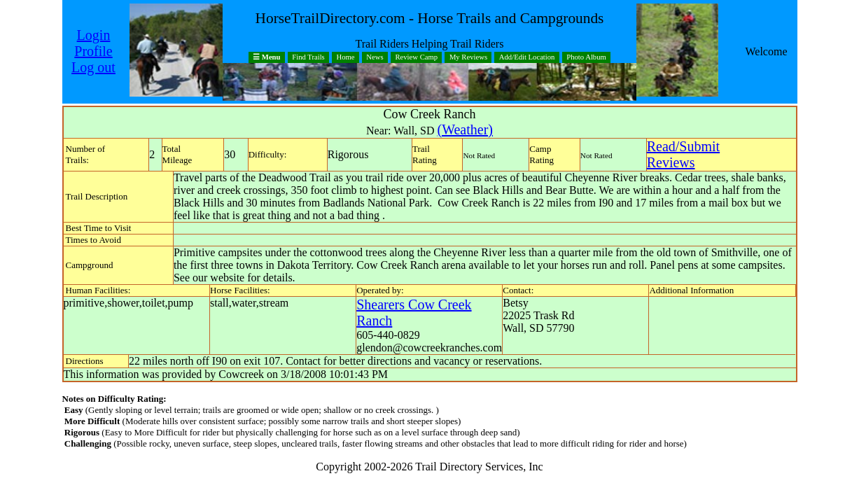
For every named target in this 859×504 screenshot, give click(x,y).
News (375, 58)
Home (346, 58)
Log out (93, 67)
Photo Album (586, 58)
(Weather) (465, 129)
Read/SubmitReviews (683, 154)
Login (94, 35)
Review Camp (416, 58)
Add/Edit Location (527, 58)
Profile (93, 51)
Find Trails (308, 58)
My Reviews (468, 58)
